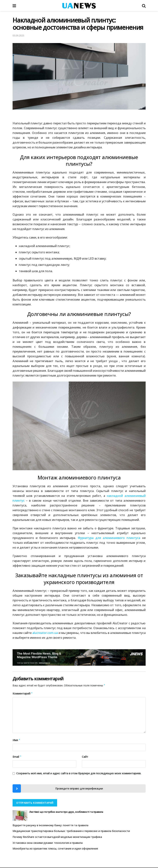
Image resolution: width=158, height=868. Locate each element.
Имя (17, 740)
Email (17, 757)
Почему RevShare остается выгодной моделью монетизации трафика (57, 837)
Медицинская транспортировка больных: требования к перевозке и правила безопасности (71, 831)
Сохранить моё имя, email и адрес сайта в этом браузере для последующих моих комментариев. (79, 773)
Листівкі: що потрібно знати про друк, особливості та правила (66, 812)
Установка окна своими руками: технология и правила (48, 843)
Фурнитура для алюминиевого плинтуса (109, 538)
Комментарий (23, 694)
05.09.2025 (18, 35)
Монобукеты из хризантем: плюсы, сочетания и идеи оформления (55, 849)
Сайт (85, 757)
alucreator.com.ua (45, 633)
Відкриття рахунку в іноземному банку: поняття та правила (50, 825)
